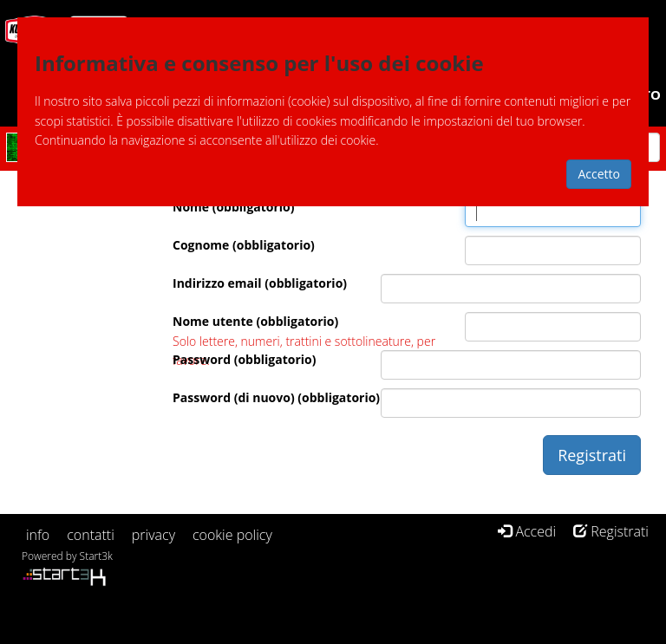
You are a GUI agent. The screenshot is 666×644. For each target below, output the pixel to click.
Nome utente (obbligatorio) (255, 321)
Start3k (96, 556)
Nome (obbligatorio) (234, 207)
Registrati (611, 531)
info (38, 535)
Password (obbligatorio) (245, 359)
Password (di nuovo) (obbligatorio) (276, 397)
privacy (153, 535)
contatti (91, 535)
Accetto (599, 174)
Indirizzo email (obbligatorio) (260, 283)
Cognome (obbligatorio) (244, 245)
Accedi (527, 531)
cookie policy (232, 535)
